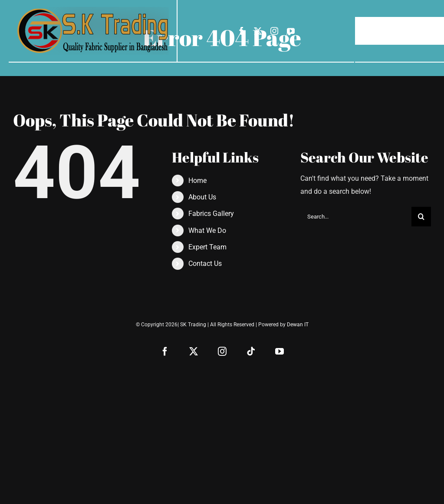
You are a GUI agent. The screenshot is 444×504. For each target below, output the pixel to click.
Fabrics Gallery (211, 214)
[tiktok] (251, 351)
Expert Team (207, 247)
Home (197, 181)
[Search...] (356, 217)
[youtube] (291, 31)
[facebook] (241, 31)
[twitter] (258, 31)
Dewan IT (298, 325)
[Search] (421, 217)
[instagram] (274, 31)
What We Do (207, 230)
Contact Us (205, 264)
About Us (202, 197)
